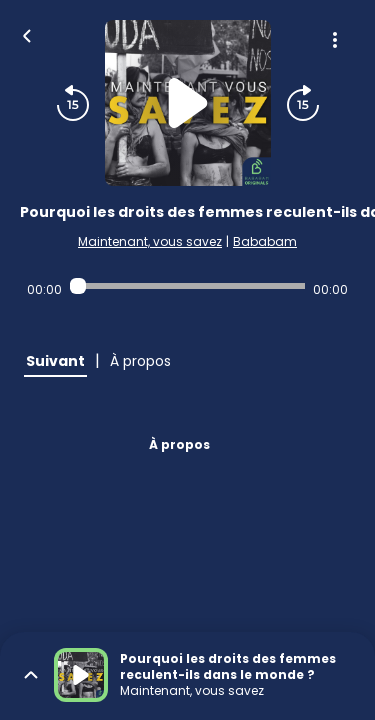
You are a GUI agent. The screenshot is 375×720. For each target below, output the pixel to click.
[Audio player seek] (187, 286)
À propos (179, 444)
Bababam (265, 241)
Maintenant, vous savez (150, 241)
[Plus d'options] (335, 40)
